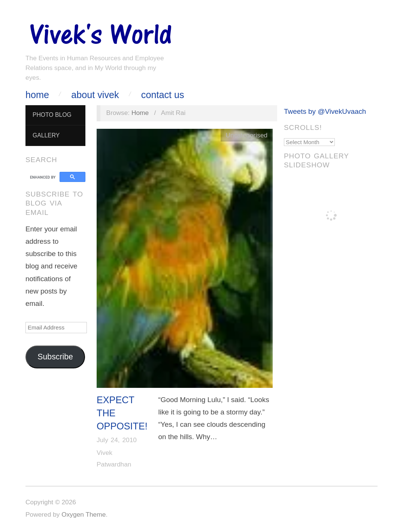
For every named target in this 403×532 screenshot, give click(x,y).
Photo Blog (52, 115)
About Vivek (95, 95)
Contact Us (163, 95)
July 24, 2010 (117, 440)
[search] (44, 177)
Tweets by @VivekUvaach (325, 111)
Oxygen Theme (84, 514)
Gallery (46, 135)
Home (37, 95)
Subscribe (55, 357)
